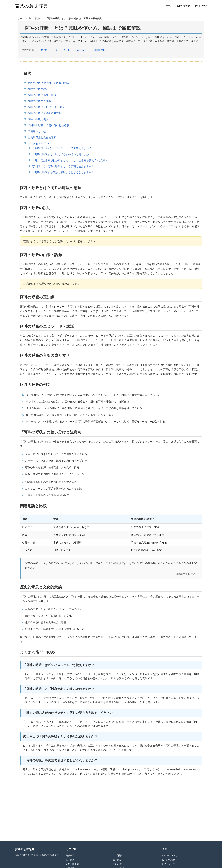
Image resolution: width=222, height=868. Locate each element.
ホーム (169, 6)
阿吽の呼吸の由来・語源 (42, 95)
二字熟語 (117, 856)
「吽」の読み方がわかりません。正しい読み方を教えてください (70, 160)
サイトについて (169, 856)
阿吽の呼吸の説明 (38, 89)
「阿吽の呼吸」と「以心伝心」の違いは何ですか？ (62, 154)
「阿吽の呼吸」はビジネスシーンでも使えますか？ (62, 148)
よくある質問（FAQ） (41, 143)
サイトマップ (201, 6)
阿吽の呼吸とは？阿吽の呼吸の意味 (49, 83)
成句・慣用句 (35, 18)
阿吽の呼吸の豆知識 (39, 101)
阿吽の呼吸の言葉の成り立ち (45, 113)
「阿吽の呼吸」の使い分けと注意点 (49, 125)
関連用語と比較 (37, 131)
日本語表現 (100, 50)
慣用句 (45, 50)
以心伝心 (82, 50)
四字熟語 (117, 860)
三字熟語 (70, 860)
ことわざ (117, 864)
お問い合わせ (183, 6)
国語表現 (70, 856)
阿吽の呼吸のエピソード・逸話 (46, 107)
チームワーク (63, 50)
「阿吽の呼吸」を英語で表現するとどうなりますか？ (63, 172)
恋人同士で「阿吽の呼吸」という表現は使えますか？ (63, 166)
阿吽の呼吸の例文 (38, 119)
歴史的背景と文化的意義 (42, 137)
